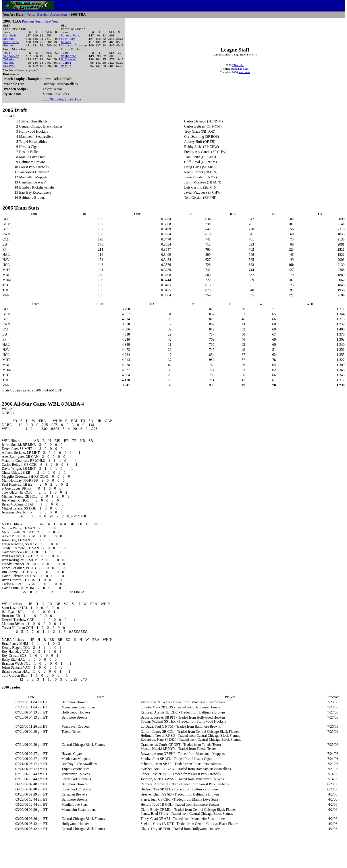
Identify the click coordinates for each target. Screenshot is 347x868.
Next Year (51, 21)
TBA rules (238, 69)
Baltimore (11, 46)
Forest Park (70, 38)
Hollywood (69, 67)
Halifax (9, 74)
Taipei (66, 71)
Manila (66, 74)
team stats (244, 76)
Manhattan (69, 63)
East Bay (68, 42)
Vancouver (11, 63)
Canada (66, 46)
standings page (240, 73)
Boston (9, 42)
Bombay (9, 50)
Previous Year (32, 21)
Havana (9, 71)
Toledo (9, 67)
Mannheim (10, 38)
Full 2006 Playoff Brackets (62, 108)
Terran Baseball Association (47, 14)
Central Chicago (74, 50)
